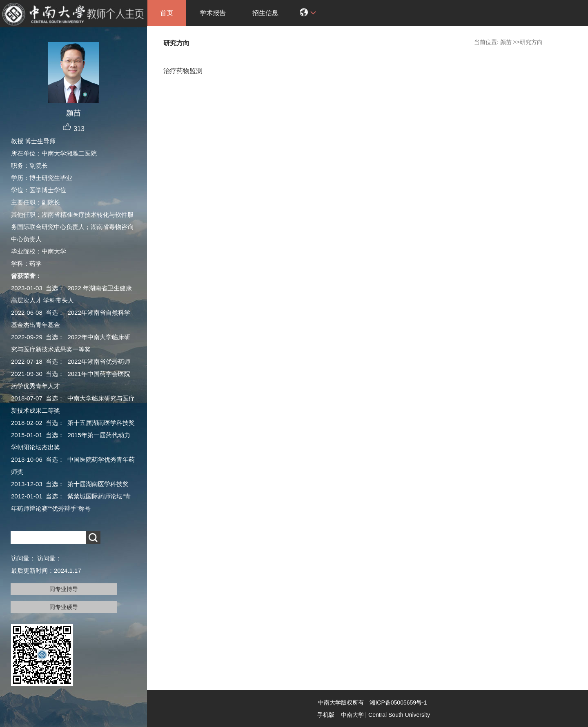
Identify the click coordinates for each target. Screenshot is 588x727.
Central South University (399, 715)
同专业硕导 (64, 607)
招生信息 (265, 13)
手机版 (326, 715)
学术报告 (213, 13)
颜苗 (506, 42)
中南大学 (352, 715)
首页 (167, 13)
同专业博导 (64, 589)
